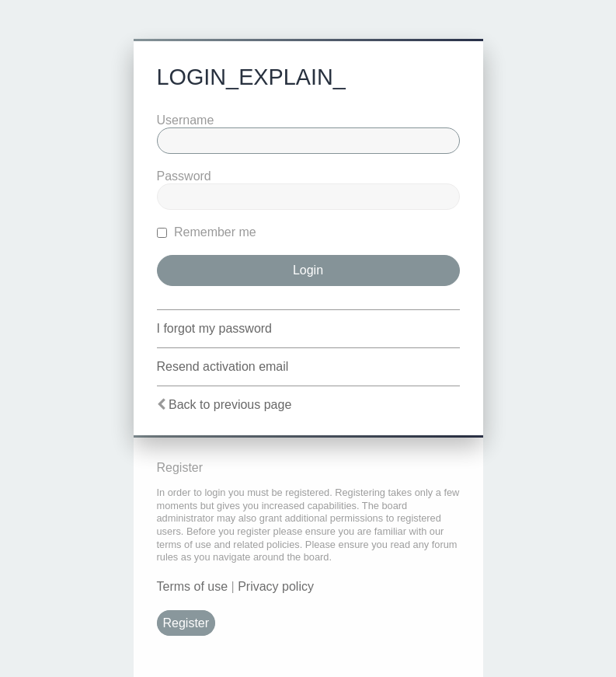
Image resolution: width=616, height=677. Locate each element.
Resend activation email (223, 366)
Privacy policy (276, 586)
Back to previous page (230, 405)
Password (184, 176)
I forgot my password (215, 328)
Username (186, 120)
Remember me (207, 232)
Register (186, 623)
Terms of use (193, 586)
